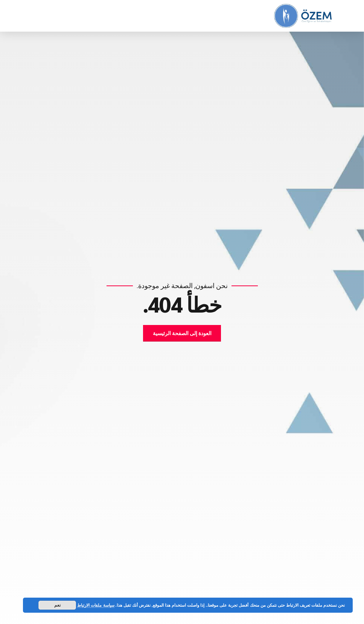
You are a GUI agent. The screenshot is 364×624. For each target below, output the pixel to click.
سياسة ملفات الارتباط (96, 605)
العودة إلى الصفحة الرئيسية (182, 333)
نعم (57, 605)
